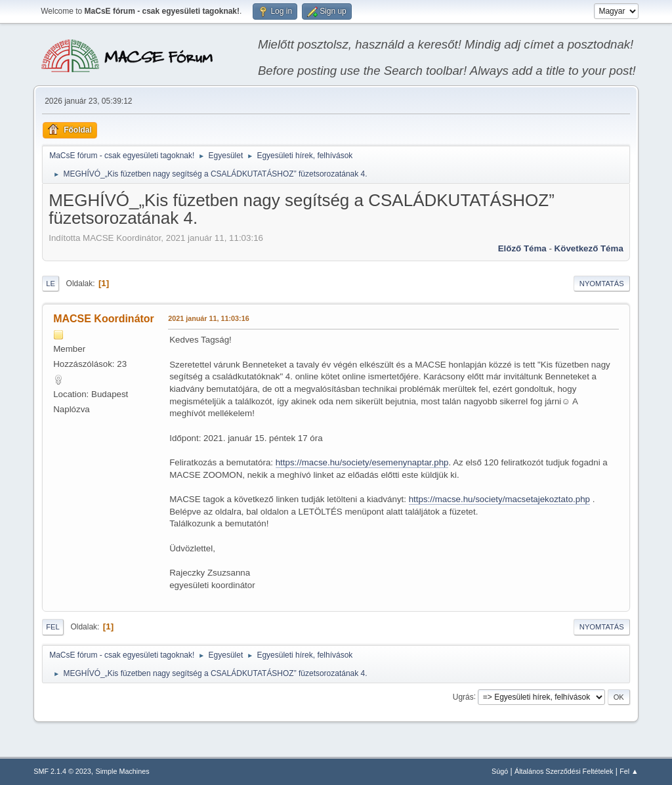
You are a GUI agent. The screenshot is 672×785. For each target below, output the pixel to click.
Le (51, 284)
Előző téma (522, 248)
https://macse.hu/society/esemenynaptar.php (362, 462)
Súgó (500, 771)
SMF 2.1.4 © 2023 (62, 771)
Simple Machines (123, 771)
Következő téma (589, 248)
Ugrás (463, 696)
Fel (53, 627)
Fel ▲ (629, 771)
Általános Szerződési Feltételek (564, 771)
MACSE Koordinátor (104, 319)
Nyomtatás (602, 284)
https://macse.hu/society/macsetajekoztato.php (499, 499)
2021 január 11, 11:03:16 (208, 318)
